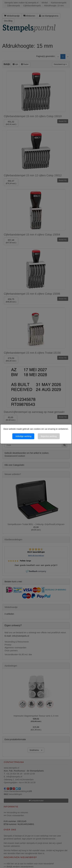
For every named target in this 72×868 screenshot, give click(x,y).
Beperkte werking (49, 436)
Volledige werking (23, 436)
